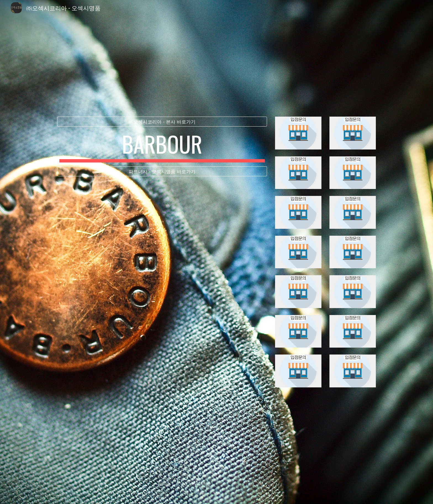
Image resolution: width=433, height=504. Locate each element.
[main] (162, 146)
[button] (216, 494)
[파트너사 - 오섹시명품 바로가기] (162, 171)
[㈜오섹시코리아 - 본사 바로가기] (162, 122)
